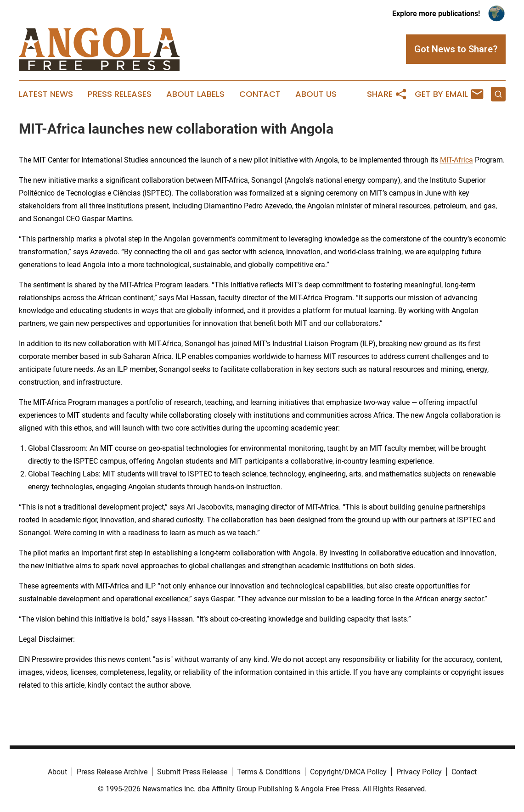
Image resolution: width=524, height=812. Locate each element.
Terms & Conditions (269, 772)
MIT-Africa (456, 160)
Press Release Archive (112, 772)
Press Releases (120, 94)
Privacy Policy (419, 772)
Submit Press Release (192, 772)
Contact (260, 94)
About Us (316, 94)
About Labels (195, 94)
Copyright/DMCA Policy (348, 772)
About (57, 772)
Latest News (46, 94)
